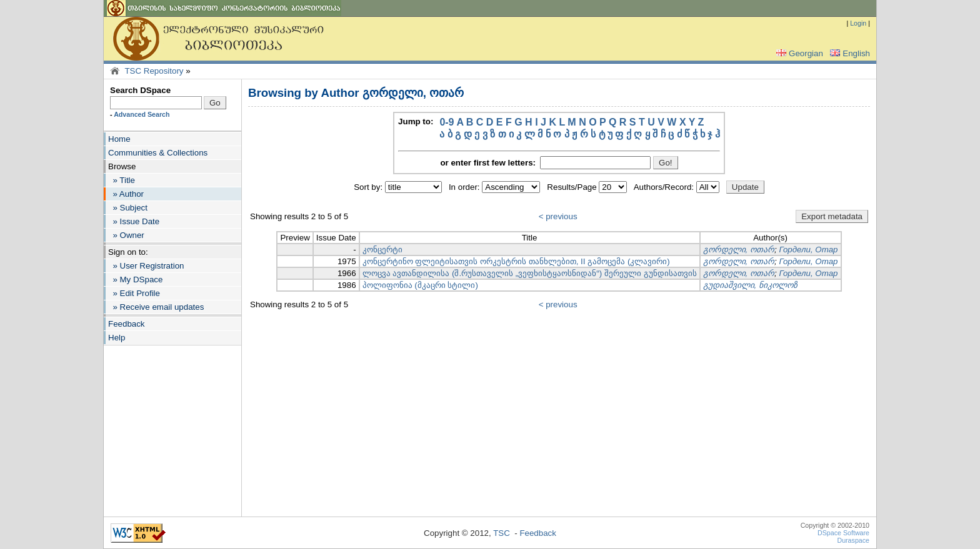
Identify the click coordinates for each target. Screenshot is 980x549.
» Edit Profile (134, 293)
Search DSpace (140, 90)
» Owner (126, 235)
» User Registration (146, 266)
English (849, 53)
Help (117, 338)
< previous (558, 216)
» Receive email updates (156, 307)
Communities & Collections (158, 153)
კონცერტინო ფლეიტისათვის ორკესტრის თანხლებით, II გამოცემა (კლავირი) (516, 261)
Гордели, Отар (808, 250)
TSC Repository (154, 71)
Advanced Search (142, 114)
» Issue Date (134, 221)
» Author (126, 194)
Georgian (798, 53)
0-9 (447, 122)
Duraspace (853, 540)
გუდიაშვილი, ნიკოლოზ (750, 285)
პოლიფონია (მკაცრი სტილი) (420, 285)
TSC (502, 533)
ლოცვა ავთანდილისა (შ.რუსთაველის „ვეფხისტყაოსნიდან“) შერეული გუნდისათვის (530, 273)
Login (858, 23)
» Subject (128, 208)
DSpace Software (843, 533)
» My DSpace (135, 279)
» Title (122, 180)
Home (119, 139)
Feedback (127, 324)
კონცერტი (382, 250)
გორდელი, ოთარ (739, 250)
